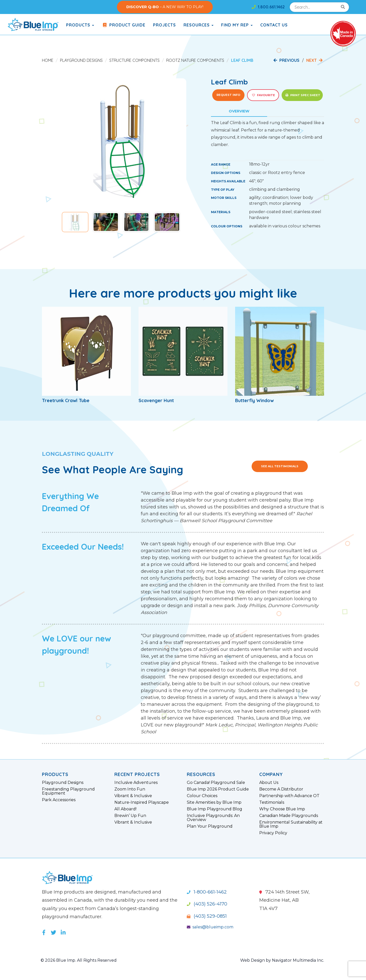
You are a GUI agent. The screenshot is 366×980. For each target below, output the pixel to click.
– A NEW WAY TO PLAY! (165, 7)
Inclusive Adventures (136, 783)
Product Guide (124, 25)
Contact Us (274, 25)
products (80, 25)
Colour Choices (202, 796)
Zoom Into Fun (130, 789)
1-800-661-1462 (207, 892)
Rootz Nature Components (195, 60)
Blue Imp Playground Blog (215, 809)
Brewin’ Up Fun (130, 816)
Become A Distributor (281, 789)
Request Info (228, 95)
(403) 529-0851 (207, 916)
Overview (239, 111)
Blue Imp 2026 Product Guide (218, 789)
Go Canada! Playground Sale (216, 783)
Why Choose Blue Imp (282, 809)
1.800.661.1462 (268, 7)
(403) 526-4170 (207, 904)
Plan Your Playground (210, 826)
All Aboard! (125, 809)
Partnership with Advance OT (289, 796)
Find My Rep (237, 25)
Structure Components (134, 60)
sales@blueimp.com (210, 927)
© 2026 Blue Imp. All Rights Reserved (79, 960)
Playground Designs (81, 60)
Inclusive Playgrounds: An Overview (213, 818)
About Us (269, 783)
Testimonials (272, 802)
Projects (164, 25)
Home (48, 60)
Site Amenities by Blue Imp (214, 802)
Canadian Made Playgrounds (289, 816)
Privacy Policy (273, 833)
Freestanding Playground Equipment (68, 791)
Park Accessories (59, 800)
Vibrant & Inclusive (133, 796)
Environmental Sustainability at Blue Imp (291, 824)
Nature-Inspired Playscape (142, 802)
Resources (199, 25)
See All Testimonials (280, 466)
